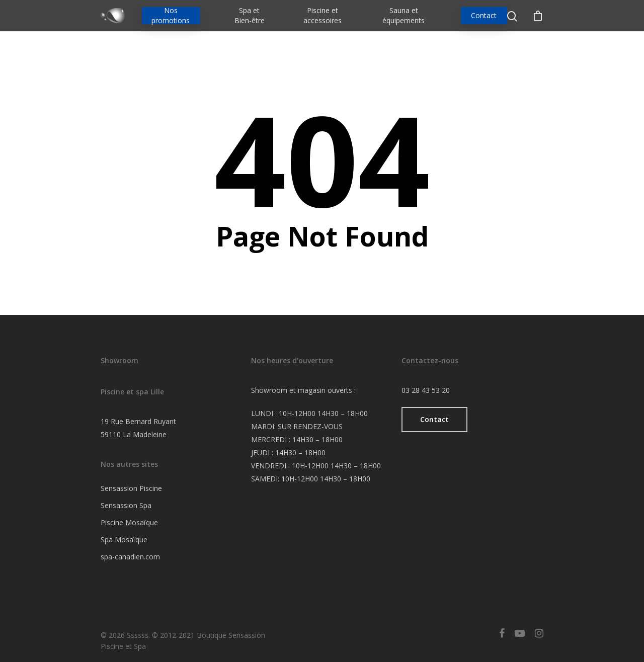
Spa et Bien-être (250, 15)
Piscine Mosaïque (129, 522)
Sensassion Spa (126, 505)
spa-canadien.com (130, 557)
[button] (434, 420)
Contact (484, 15)
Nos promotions (171, 15)
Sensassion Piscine (131, 488)
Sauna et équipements (404, 15)
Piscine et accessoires (323, 15)
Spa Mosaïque (124, 540)
